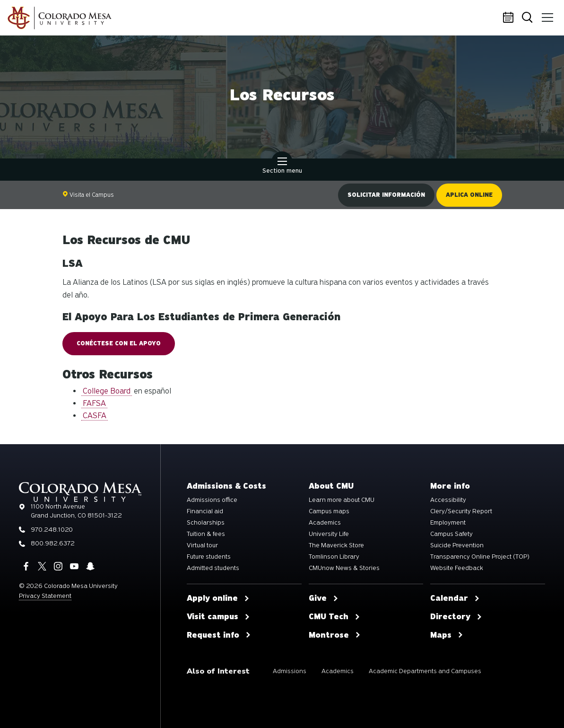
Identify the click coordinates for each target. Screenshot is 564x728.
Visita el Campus (88, 195)
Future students (209, 557)
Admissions (290, 671)
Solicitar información (386, 195)
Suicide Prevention (457, 545)
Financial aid (205, 511)
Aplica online (469, 195)
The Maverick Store (336, 545)
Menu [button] (546, 14)
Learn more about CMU (342, 500)
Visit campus (218, 617)
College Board (107, 391)
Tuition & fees (206, 534)
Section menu (282, 167)
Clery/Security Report (461, 511)
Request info (219, 635)
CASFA (95, 416)
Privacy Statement (45, 596)
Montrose (335, 635)
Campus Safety (451, 534)
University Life (329, 534)
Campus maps (329, 511)
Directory (456, 617)
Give (324, 598)
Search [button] (528, 18)
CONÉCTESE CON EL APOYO (119, 343)
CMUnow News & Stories (344, 568)
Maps (447, 635)
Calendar (510, 18)
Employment (448, 523)
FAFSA (94, 403)
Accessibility (448, 500)
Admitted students (213, 568)
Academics (325, 523)
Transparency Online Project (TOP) (480, 557)
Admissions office (212, 500)
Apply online (218, 598)
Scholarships (206, 523)
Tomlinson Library (334, 557)
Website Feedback (457, 568)
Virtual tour (202, 545)
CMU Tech (334, 617)
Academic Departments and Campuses (425, 671)
